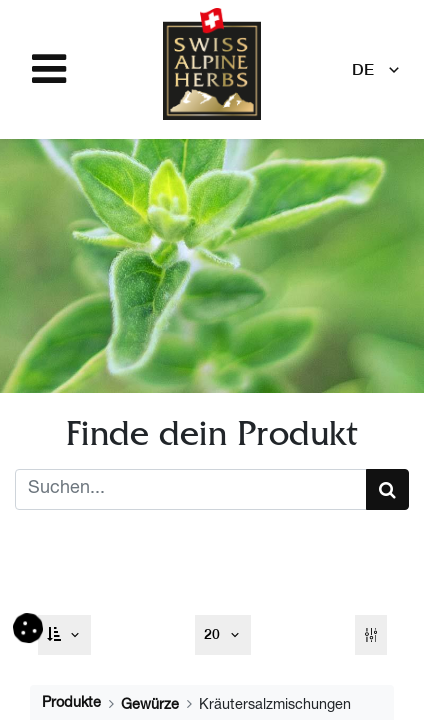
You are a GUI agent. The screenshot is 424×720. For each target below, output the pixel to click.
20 (214, 634)
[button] (65, 635)
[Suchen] (387, 489)
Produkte (71, 704)
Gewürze (150, 706)
